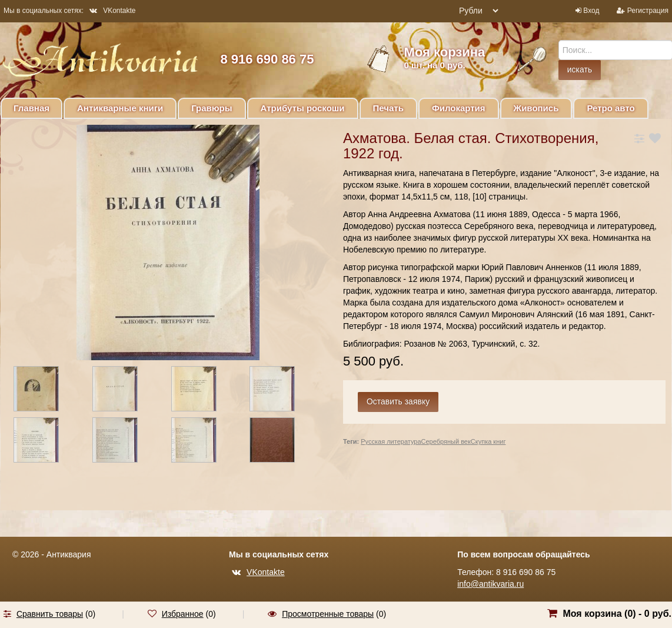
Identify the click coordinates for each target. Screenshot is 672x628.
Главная (31, 108)
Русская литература (391, 441)
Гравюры (212, 108)
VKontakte (112, 11)
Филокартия (459, 108)
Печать (388, 108)
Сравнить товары (50, 614)
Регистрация (648, 11)
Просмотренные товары (328, 614)
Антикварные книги (120, 108)
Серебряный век (446, 441)
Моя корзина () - (617, 614)
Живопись (536, 108)
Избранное (183, 614)
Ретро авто (611, 108)
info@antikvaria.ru (490, 584)
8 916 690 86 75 (267, 59)
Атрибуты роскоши (303, 108)
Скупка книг (488, 441)
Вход (591, 11)
